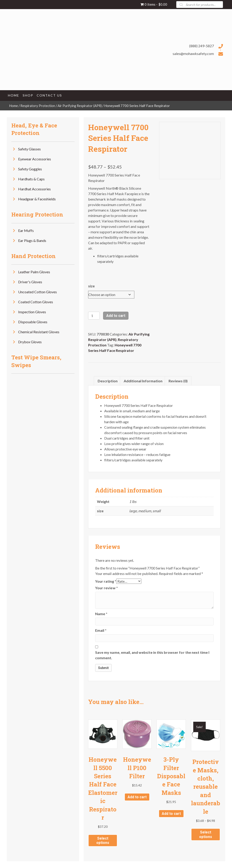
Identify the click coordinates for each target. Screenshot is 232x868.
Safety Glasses (29, 149)
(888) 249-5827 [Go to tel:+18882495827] (202, 46)
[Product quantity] (94, 316)
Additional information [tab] (143, 381)
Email (101, 630)
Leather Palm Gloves (34, 272)
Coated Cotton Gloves (36, 302)
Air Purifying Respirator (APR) (80, 106)
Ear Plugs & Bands (32, 240)
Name (101, 614)
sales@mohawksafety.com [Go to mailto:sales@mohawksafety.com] (193, 53)
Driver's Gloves (30, 282)
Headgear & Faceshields (37, 199)
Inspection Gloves (32, 312)
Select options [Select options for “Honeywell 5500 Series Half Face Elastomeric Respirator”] (103, 841)
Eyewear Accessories (35, 159)
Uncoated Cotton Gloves (37, 292)
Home (13, 106)
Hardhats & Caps (31, 179)
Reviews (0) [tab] (178, 381)
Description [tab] (108, 381)
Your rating (106, 581)
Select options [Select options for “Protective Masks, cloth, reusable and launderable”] (206, 834)
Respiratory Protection (38, 106)
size (91, 286)
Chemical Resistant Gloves (39, 332)
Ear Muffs (26, 230)
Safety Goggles (30, 169)
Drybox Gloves (30, 342)
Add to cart (116, 316)
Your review (106, 588)
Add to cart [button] (137, 797)
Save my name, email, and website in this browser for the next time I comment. (152, 655)
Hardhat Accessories (34, 189)
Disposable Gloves (33, 322)
